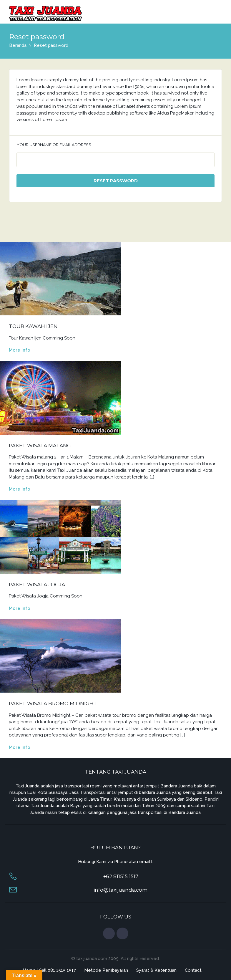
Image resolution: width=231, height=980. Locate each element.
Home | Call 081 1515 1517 (49, 970)
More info (20, 350)
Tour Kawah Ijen (33, 326)
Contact (193, 970)
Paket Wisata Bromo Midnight (53, 703)
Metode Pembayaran (106, 970)
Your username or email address (54, 145)
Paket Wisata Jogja (37, 585)
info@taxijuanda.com (121, 890)
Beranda (18, 45)
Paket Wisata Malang (40, 446)
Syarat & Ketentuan (156, 970)
